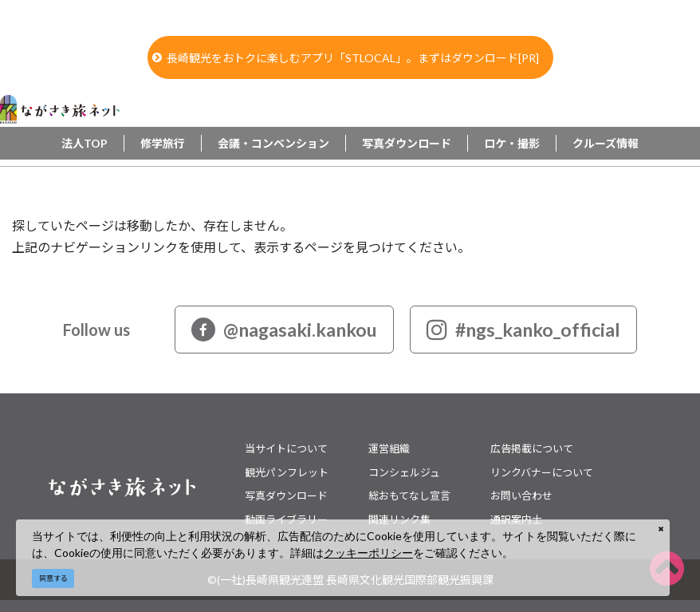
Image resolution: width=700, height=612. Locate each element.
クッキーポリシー (368, 553)
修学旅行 (163, 143)
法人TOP (85, 143)
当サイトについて (286, 448)
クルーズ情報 (606, 143)
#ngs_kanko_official (523, 330)
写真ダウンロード (407, 143)
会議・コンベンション (273, 143)
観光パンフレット (287, 472)
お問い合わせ (521, 496)
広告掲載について (532, 448)
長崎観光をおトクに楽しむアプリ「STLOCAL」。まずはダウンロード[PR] (346, 58)
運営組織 (389, 448)
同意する (53, 578)
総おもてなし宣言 (409, 496)
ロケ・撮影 (512, 143)
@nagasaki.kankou (284, 330)
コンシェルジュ (404, 472)
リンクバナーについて (542, 472)
